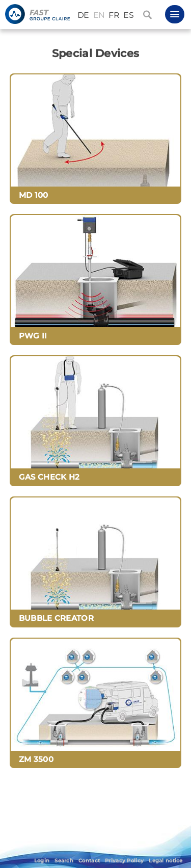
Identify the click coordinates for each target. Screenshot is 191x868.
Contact (89, 861)
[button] (175, 14)
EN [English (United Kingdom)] (99, 15)
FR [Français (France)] (114, 15)
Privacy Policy (124, 861)
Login (42, 861)
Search (64, 861)
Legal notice (166, 861)
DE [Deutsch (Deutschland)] (83, 15)
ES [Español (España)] (128, 15)
